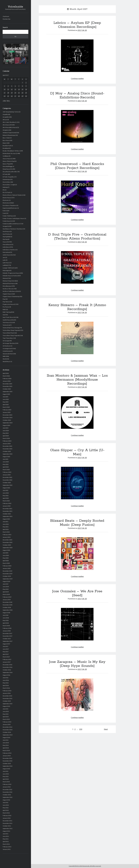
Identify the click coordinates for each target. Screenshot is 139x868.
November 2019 (7, 574)
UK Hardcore (7, 346)
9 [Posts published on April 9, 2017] (26, 86)
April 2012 (6, 810)
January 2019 (7, 600)
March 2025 (6, 407)
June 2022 (6, 493)
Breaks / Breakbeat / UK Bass (11, 151)
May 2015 (6, 714)
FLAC (4, 211)
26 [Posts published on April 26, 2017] (12, 96)
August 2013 (6, 769)
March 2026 (6, 376)
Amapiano (6, 130)
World (5, 359)
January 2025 (7, 412)
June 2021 (6, 524)
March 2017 (6, 657)
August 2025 (6, 394)
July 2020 (5, 553)
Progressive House (8, 304)
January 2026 (7, 381)
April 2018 (6, 623)
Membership (6, 19)
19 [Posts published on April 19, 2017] (12, 93)
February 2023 (7, 472)
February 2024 (7, 441)
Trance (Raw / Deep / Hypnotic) (11, 335)
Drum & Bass (7, 182)
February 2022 (7, 503)
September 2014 (8, 735)
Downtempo (6, 179)
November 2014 (7, 730)
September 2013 (8, 766)
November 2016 (7, 667)
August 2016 (6, 675)
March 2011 (6, 844)
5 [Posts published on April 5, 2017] (12, 86)
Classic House (7, 159)
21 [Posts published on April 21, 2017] (19, 93)
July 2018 (5, 615)
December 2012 (7, 789)
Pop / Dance (6, 302)
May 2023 (6, 464)
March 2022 (6, 501)
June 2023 (6, 462)
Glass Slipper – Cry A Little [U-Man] (77, 452)
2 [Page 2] (75, 729)
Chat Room (6, 16)
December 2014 (7, 727)
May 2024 (6, 433)
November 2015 (7, 698)
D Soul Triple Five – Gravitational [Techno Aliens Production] (77, 237)
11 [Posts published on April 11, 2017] (8, 89)
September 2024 (8, 423)
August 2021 (6, 519)
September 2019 (8, 579)
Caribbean (6, 156)
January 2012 (7, 818)
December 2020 (7, 540)
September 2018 (8, 610)
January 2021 (7, 537)
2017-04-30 (82, 30)
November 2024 (7, 418)
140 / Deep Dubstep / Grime (11, 112)
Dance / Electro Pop (8, 161)
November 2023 (7, 449)
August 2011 (6, 831)
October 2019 (7, 576)
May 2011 (6, 839)
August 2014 (6, 737)
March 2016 (6, 688)
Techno (5, 325)
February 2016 (7, 691)
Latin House (6, 263)
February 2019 (7, 597)
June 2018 (6, 618)
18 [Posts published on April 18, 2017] (8, 93)
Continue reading (77, 78)
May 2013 (6, 776)
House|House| (7, 244)
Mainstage (6, 270)
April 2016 (6, 685)
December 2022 (7, 477)
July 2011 (5, 834)
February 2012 (7, 815)
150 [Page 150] (81, 729)
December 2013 (7, 758)
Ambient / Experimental (10, 133)
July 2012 (5, 802)
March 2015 (6, 719)
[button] (15, 50)
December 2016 (7, 665)
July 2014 (5, 740)
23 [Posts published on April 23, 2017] (26, 93)
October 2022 (7, 483)
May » (8, 101)
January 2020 (7, 568)
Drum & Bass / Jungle (9, 185)
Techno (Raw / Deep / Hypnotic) (12, 330)
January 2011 (7, 849)
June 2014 (6, 743)
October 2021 (7, 514)
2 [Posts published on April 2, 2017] (26, 83)
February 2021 (7, 535)
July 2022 (5, 490)
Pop (4, 299)
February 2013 (7, 784)
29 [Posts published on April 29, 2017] (22, 96)
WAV (4, 356)
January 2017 (7, 662)
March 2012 (6, 813)
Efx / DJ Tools (6, 192)
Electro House (7, 198)
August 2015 (6, 706)
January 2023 (7, 475)
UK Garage (6, 341)
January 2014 (7, 756)
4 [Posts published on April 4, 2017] (8, 86)
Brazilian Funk (7, 146)
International (6, 252)
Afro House (6, 125)
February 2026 (7, 379)
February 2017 (7, 659)
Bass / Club (6, 138)
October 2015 (7, 701)
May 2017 (6, 652)
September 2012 (8, 797)
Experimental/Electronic (10, 208)
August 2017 (6, 644)
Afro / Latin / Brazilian (9, 122)
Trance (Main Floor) (8, 333)
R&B (4, 309)
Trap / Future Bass (8, 338)
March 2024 (6, 438)
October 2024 (7, 420)
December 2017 (7, 633)
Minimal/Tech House (9, 283)
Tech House (6, 322)
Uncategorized (7, 348)
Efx (4, 190)
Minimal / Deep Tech (9, 281)
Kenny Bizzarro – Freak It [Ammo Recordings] (77, 307)
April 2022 (6, 498)
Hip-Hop (5, 239)
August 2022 (6, 488)
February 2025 (7, 410)
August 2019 (6, 581)
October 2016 (7, 670)
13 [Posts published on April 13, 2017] (15, 89)
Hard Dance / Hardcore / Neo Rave (13, 229)
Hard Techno (6, 234)
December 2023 (7, 446)
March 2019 (6, 594)
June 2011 (6, 836)
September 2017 (8, 641)
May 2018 (6, 620)
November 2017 (7, 636)
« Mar (4, 101)
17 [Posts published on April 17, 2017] (5, 93)
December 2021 (7, 509)
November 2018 (7, 605)
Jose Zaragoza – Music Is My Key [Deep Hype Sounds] (77, 664)
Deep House (6, 169)
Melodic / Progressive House (11, 273)
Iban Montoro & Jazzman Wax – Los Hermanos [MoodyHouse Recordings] (77, 380)
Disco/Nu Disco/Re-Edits (10, 172)
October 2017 (7, 639)
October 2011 (7, 826)
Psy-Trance (6, 307)
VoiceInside (15, 7)
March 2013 (6, 782)
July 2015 (5, 709)
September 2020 (8, 548)
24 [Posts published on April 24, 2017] (5, 96)
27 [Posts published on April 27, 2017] (15, 96)
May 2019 (6, 589)
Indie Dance (6, 247)
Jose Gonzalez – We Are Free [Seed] (77, 593)
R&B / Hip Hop (7, 312)
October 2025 (7, 389)
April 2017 (6, 654)
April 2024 (6, 436)
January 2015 (7, 724)
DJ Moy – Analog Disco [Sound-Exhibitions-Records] (77, 95)
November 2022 (7, 480)
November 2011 (7, 823)
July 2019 (5, 584)
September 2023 (8, 454)
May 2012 (6, 808)
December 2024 (7, 415)
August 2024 (6, 425)
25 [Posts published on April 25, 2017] (8, 96)
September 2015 (8, 704)
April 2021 (6, 529)
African (5, 120)
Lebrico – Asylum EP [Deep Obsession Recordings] (77, 25)
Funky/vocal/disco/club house (11, 224)
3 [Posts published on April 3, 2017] (5, 86)
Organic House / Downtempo (11, 296)
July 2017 (5, 646)
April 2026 (6, 373)
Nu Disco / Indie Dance (9, 291)
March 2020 (6, 563)
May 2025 (6, 402)
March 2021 (6, 532)
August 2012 (6, 800)
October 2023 (7, 451)
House (5, 242)
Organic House (7, 294)
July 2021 (5, 522)
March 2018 (6, 626)
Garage (5, 226)
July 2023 (5, 459)
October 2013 (7, 763)
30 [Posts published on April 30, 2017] (26, 96)
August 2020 (6, 550)
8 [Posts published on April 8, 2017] (22, 86)
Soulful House (7, 320)
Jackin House (7, 255)
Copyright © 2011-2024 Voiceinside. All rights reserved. (85, 866)
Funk (4, 213)
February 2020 (7, 566)
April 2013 (6, 779)
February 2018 (7, 628)
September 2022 (8, 485)
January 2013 (7, 787)
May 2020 (6, 558)
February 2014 (7, 753)
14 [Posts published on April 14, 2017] (19, 89)
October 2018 (7, 607)
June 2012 (6, 805)
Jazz (4, 257)
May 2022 (6, 496)
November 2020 (7, 542)
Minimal (5, 278)
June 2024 (6, 431)
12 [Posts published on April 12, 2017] (12, 89)
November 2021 (7, 511)
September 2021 (8, 516)
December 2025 (7, 384)
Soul (4, 315)
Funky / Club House (8, 216)
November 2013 (7, 761)
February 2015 (7, 722)
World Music (6, 361)
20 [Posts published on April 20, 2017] (15, 93)
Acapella (5, 114)
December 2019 (7, 571)
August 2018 (6, 613)
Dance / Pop (6, 164)
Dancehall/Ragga (7, 166)
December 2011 (7, 821)
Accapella (5, 117)
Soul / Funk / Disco (8, 317)
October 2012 (7, 795)
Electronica (6, 203)
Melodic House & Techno (10, 276)
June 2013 (6, 774)
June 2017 (6, 649)
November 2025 (7, 386)
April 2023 (6, 467)
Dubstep (5, 187)
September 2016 (8, 672)
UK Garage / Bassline (9, 343)
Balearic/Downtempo (9, 135)
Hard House (6, 231)
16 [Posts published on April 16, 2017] (26, 89)
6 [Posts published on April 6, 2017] (15, 86)
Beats (4, 143)
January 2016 (7, 693)
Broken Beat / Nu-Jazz (9, 153)
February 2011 (7, 847)
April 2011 (6, 842)
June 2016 (6, 680)
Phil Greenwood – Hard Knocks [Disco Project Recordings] (77, 166)
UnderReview (7, 351)
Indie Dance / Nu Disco (9, 250)
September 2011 (8, 828)
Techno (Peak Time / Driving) (11, 328)
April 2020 (6, 561)
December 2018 (7, 602)
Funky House (7, 221)
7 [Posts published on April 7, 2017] (19, 86)
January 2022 (7, 506)
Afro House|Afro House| (10, 127)
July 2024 (5, 428)
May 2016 (6, 683)
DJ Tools (5, 174)
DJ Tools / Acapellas (8, 177)
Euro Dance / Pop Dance (10, 205)
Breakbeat (6, 148)
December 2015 (7, 696)
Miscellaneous (7, 286)
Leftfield (5, 265)
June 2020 (6, 555)
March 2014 (6, 750)
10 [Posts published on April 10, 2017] (5, 89)
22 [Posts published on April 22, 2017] (22, 93)
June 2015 (6, 711)
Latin (4, 260)
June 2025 (6, 399)
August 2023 (6, 457)
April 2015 (6, 717)
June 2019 (6, 587)
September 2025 (8, 392)
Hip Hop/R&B (7, 237)
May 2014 (6, 745)
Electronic (6, 200)
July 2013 (5, 771)
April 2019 (6, 592)
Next (106, 729)
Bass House (6, 140)
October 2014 (7, 732)
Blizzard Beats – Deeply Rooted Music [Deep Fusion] (77, 523)
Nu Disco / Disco (7, 289)
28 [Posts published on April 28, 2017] (19, 96)
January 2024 (7, 444)
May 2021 (6, 527)
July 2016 (5, 678)
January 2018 (7, 631)
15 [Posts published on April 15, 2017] (22, 89)
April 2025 (6, 405)
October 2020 (7, 545)
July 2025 (5, 397)
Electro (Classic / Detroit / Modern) (13, 195)
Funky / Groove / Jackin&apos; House (13, 218)
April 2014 (6, 748)
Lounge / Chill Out (8, 268)
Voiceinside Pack (8, 354)
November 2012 (7, 792)
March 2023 (6, 470)
